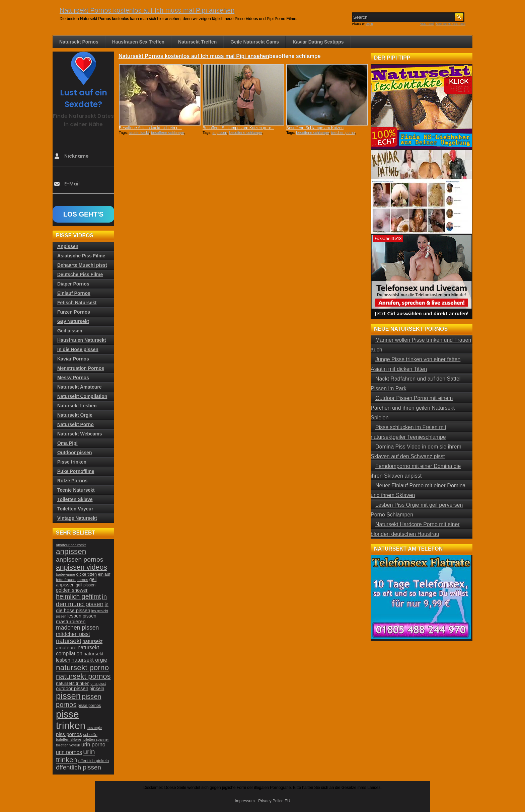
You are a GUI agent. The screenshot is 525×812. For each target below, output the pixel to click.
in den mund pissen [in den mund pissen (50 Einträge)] (81, 600)
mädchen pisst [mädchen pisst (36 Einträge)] (73, 634)
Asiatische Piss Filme (81, 256)
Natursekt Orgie (75, 415)
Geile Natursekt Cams (255, 42)
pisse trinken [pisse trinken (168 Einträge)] (71, 720)
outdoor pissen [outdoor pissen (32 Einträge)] (72, 688)
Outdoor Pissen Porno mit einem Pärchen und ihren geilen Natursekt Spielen (413, 408)
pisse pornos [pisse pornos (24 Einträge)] (89, 706)
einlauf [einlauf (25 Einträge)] (104, 574)
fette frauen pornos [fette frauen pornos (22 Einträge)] (72, 580)
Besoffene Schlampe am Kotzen (315, 128)
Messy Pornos (73, 378)
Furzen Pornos (74, 312)
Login (369, 24)
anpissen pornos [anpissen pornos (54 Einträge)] (80, 559)
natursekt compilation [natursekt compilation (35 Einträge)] (78, 651)
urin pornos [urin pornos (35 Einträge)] (69, 752)
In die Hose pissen (78, 349)
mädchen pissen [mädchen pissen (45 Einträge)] (77, 628)
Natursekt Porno (76, 424)
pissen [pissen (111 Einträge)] (68, 696)
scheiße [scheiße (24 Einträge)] (90, 735)
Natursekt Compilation (82, 396)
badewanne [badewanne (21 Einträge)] (65, 574)
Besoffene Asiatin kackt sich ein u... (150, 128)
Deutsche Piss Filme (80, 274)
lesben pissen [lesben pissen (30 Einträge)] (82, 616)
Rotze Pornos (72, 481)
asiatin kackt (139, 133)
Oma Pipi (67, 443)
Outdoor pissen (74, 453)
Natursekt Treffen (197, 42)
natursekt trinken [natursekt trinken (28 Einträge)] (73, 683)
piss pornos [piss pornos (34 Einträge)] (69, 734)
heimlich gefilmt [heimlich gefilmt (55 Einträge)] (78, 596)
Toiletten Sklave (75, 499)
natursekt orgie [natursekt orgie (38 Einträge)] (89, 660)
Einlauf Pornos (74, 293)
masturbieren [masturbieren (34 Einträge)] (71, 621)
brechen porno (343, 133)
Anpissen (68, 246)
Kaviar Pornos (73, 359)
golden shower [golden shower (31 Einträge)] (72, 590)
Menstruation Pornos (81, 368)
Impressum (245, 801)
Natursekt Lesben (77, 406)
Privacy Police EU (274, 801)
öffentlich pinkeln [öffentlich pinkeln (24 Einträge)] (94, 761)
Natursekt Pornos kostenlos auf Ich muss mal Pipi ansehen (147, 10)
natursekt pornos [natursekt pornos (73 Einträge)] (83, 676)
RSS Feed (427, 24)
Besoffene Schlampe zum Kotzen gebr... (238, 128)
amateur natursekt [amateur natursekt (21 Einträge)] (71, 545)
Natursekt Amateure (80, 387)
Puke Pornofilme (76, 471)
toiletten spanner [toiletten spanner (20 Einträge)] (96, 739)
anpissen (220, 133)
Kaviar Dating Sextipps (318, 42)
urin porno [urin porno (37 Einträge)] (93, 745)
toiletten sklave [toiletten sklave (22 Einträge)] (69, 739)
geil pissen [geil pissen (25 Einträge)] (86, 585)
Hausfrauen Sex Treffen (138, 42)
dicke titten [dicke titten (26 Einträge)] (87, 574)
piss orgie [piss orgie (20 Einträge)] (94, 728)
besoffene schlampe (167, 133)
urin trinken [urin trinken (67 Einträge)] (75, 756)
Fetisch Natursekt (77, 303)
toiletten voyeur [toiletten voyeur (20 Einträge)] (68, 745)
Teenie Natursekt (76, 490)
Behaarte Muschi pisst (82, 265)
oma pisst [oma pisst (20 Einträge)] (98, 683)
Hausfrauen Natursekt (82, 340)
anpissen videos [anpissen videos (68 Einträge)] (82, 567)
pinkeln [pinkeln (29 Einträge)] (97, 688)
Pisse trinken (72, 462)
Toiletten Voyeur (75, 509)
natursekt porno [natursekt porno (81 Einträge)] (82, 667)
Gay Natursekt (73, 321)
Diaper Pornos (73, 284)
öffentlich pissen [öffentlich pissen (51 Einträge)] (79, 767)
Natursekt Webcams (80, 434)
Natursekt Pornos (79, 42)
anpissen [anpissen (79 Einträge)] (71, 551)
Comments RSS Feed (451, 24)
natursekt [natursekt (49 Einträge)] (69, 641)
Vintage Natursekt (77, 518)
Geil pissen (70, 331)
